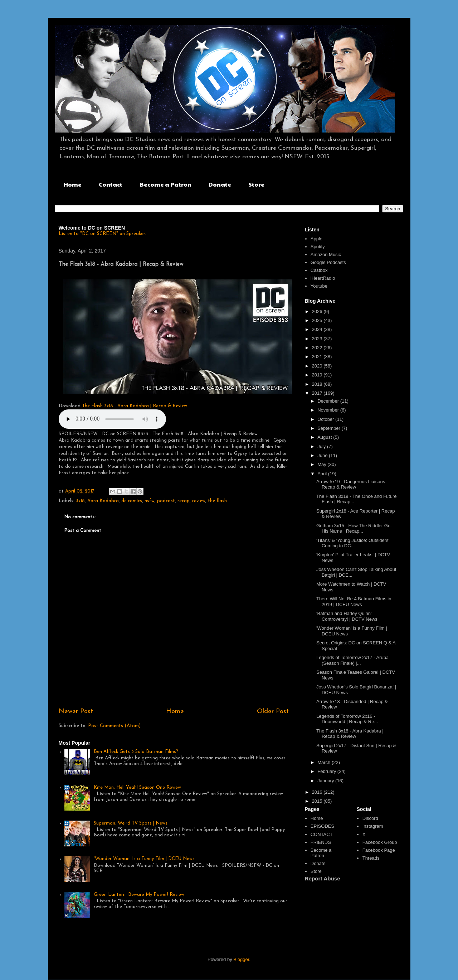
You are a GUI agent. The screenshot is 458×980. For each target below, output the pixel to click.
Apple (316, 239)
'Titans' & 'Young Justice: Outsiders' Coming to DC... (353, 543)
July (322, 446)
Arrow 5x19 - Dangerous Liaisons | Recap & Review (352, 484)
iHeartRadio (323, 278)
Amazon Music (326, 254)
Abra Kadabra (103, 501)
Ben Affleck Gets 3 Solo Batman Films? (136, 752)
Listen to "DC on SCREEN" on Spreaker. (102, 234)
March (325, 762)
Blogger (241, 959)
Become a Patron (165, 184)
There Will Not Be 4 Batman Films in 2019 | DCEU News (354, 602)
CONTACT (322, 834)
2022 (318, 348)
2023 (318, 339)
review (199, 501)
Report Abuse (323, 878)
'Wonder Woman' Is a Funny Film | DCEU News (144, 859)
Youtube (319, 286)
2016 (318, 792)
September (329, 428)
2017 (318, 393)
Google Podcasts (328, 262)
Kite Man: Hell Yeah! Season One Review (137, 787)
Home (73, 184)
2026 (318, 311)
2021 (318, 357)
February (327, 771)
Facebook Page (379, 850)
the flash (217, 501)
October (326, 419)
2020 (318, 366)
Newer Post (76, 712)
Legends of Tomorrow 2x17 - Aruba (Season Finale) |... (352, 660)
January (326, 781)
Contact (111, 184)
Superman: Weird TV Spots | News (131, 823)
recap (184, 501)
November (329, 410)
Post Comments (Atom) (114, 726)
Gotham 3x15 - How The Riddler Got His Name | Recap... (354, 529)
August (325, 437)
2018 (318, 384)
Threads (371, 858)
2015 (318, 801)
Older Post (273, 712)
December (329, 401)
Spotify (318, 247)
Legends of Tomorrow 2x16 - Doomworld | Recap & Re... (347, 719)
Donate (220, 184)
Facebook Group (380, 842)
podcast (166, 501)
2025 (318, 320)
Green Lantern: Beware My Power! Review (139, 895)
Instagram (373, 826)
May (322, 464)
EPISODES (322, 826)
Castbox (319, 270)
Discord (370, 818)
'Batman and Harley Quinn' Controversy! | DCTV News (347, 616)
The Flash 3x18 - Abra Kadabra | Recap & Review (135, 406)
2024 (318, 329)
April (323, 474)
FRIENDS (321, 842)
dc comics (132, 501)
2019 (318, 375)
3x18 (80, 501)
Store (256, 184)
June (323, 455)
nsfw (150, 501)
